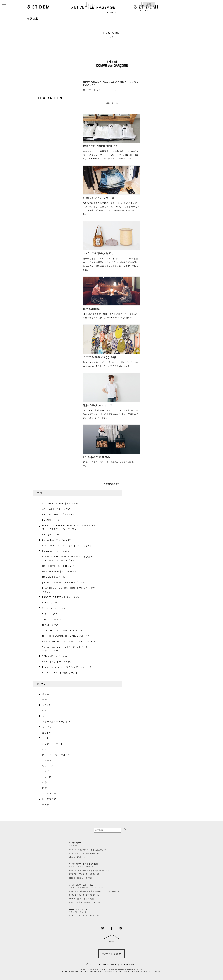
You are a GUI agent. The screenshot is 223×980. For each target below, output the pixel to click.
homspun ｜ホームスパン (56, 551)
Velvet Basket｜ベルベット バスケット (63, 630)
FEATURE (112, 33)
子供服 (46, 805)
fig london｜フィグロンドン (57, 540)
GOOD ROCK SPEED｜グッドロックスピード (67, 546)
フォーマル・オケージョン (56, 722)
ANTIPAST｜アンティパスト (57, 509)
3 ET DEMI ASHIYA (81, 885)
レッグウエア (49, 799)
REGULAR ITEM (49, 98)
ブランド (41, 493)
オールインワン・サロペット (57, 755)
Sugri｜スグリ (50, 614)
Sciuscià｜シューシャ (54, 608)
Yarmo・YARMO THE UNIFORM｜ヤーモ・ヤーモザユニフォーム (68, 649)
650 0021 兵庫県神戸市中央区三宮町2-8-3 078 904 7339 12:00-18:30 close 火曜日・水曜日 (90, 874)
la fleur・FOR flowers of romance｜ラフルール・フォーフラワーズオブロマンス (68, 559)
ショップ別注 (49, 716)
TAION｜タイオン (52, 619)
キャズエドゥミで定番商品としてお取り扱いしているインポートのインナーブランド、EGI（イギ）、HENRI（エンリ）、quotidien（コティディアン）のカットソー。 (111, 151)
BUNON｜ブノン (51, 520)
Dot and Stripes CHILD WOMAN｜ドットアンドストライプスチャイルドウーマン (69, 527)
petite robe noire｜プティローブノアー (64, 582)
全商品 (46, 694)
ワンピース (48, 766)
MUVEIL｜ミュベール (54, 577)
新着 (44, 700)
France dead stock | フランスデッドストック (67, 667)
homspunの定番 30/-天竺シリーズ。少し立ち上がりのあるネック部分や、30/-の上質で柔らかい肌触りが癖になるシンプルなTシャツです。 (111, 410)
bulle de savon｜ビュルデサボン (60, 514)
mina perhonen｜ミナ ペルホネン (61, 571)
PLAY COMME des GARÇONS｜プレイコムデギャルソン (69, 590)
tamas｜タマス (50, 625)
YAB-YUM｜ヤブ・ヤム (55, 656)
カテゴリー (42, 684)
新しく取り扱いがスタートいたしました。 (111, 85)
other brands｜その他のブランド (60, 673)
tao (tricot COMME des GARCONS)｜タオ (66, 636)
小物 (44, 782)
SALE (45, 711)
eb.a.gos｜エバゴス (53, 535)
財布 (44, 788)
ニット (46, 738)
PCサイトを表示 (112, 954)
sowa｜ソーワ (50, 603)
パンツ (46, 749)
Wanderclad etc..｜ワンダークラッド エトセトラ (69, 641)
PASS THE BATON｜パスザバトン (61, 597)
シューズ (47, 777)
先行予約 (47, 705)
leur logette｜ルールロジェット (59, 566)
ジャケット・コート (53, 744)
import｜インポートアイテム (57, 662)
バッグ (46, 771)
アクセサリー (49, 793)
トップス (47, 727)
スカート (47, 760)
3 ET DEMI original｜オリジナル (60, 503)
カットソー (48, 733)
